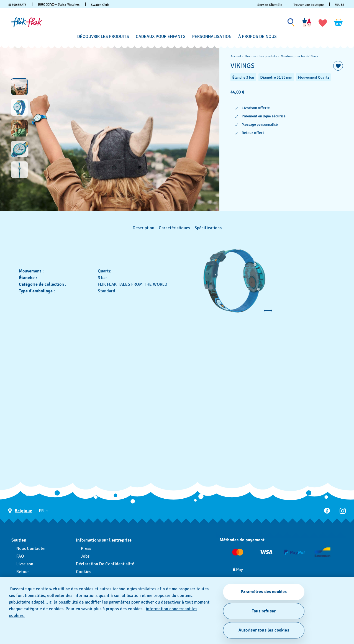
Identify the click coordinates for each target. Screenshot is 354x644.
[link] (46, 4)
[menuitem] (103, 36)
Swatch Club (100, 5)
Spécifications (208, 228)
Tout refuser (264, 611)
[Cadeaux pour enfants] (161, 37)
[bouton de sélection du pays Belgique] (20, 511)
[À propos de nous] (257, 37)
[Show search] (291, 23)
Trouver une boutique (309, 5)
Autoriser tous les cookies (264, 630)
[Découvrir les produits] (103, 37)
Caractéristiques (174, 228)
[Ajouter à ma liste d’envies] (338, 66)
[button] (323, 22)
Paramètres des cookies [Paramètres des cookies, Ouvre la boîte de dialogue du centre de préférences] (264, 592)
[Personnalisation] (212, 37)
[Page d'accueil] (27, 22)
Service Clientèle (270, 5)
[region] (287, 128)
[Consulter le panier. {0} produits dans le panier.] (338, 22)
